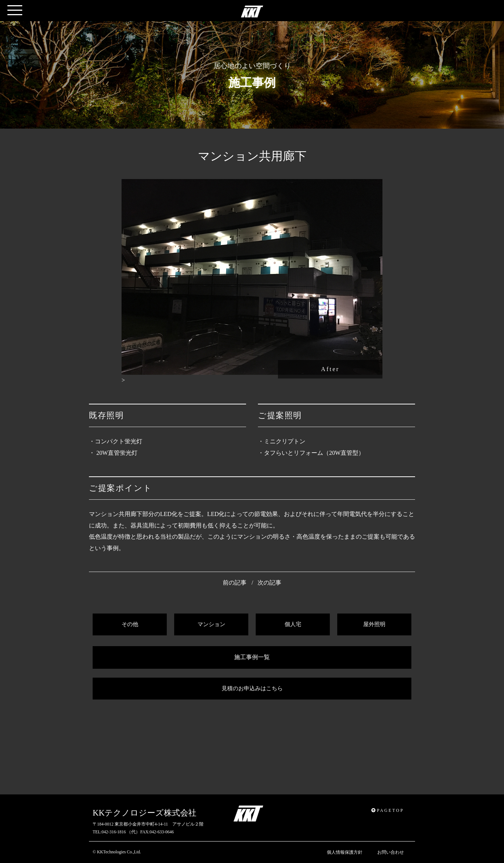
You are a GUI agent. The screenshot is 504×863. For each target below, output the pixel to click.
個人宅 (293, 624)
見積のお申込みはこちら (252, 688)
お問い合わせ (391, 852)
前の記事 (235, 583)
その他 (130, 624)
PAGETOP (388, 810)
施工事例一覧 (252, 657)
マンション (211, 624)
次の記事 (269, 583)
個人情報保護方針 (345, 852)
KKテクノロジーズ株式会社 (145, 813)
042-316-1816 (114, 832)
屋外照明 (374, 624)
